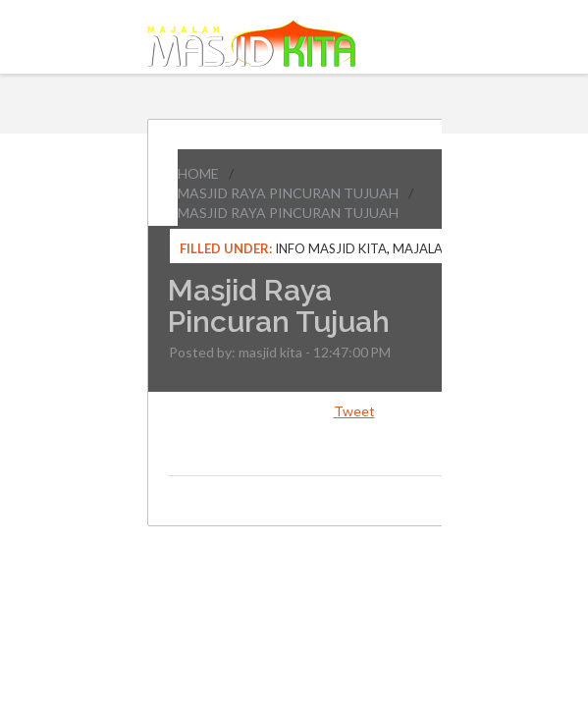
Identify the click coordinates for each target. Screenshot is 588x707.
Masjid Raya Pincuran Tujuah (288, 193)
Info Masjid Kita (331, 248)
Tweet (354, 411)
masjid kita (270, 352)
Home (198, 173)
